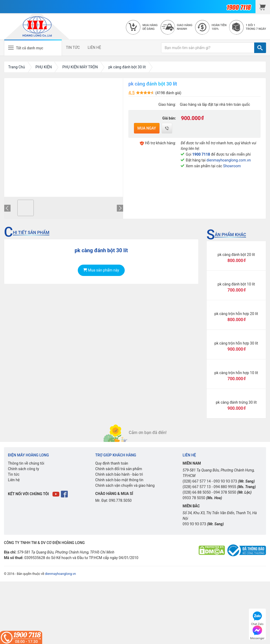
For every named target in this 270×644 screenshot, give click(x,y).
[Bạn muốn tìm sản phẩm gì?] (208, 48)
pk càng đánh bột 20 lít (236, 255)
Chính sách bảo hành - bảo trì (119, 474)
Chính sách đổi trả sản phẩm (119, 469)
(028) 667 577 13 (197, 487)
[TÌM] (260, 48)
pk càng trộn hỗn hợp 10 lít (236, 373)
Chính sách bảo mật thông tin (119, 480)
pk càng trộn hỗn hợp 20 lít (236, 314)
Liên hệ (14, 480)
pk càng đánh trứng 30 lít (236, 402)
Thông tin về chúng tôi (26, 463)
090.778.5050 (120, 500)
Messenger (257, 632)
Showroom (232, 166)
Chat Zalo (257, 618)
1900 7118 (201, 154)
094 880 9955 (225, 487)
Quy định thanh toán (112, 463)
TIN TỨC (73, 47)
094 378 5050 (225, 492)
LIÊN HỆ (95, 47)
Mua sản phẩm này (101, 270)
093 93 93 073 (225, 481)
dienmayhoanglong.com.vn (229, 160)
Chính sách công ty (23, 469)
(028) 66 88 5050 (197, 492)
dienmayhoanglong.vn (61, 574)
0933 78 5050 (194, 498)
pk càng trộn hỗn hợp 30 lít (236, 343)
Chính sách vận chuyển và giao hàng (125, 485)
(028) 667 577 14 (197, 481)
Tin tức (14, 474)
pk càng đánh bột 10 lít (236, 284)
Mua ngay (147, 128)
